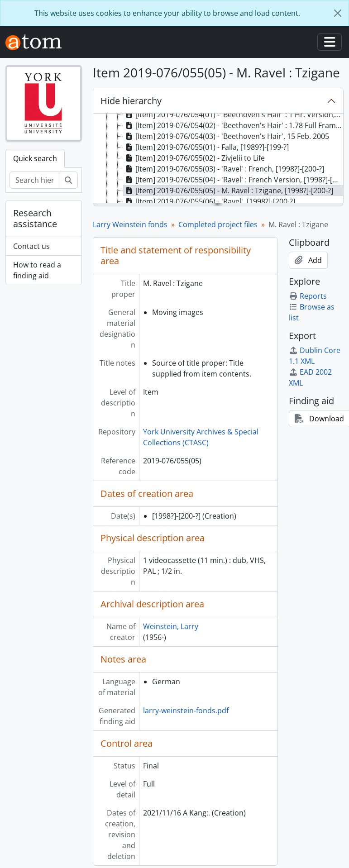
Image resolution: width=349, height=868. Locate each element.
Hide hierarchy (131, 101)
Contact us (31, 246)
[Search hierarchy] (34, 180)
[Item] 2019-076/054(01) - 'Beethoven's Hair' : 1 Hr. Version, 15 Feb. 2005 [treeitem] (234, 114)
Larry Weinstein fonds (130, 224)
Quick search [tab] (35, 158)
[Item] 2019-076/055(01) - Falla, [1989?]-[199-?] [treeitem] (206, 147)
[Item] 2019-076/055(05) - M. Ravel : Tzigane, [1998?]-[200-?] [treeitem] (228, 191)
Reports (308, 296)
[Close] (338, 13)
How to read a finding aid (37, 270)
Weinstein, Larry (171, 626)
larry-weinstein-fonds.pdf (186, 711)
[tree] (218, 159)
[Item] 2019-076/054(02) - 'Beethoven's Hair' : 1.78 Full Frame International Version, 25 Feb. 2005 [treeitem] (234, 125)
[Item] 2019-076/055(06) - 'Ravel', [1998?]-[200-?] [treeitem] (209, 201)
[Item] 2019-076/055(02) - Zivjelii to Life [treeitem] (194, 158)
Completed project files (218, 224)
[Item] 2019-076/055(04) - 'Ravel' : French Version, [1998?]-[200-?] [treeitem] (234, 180)
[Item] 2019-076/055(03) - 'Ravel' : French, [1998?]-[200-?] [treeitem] (224, 169)
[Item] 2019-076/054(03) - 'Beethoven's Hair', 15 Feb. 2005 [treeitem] (226, 136)
